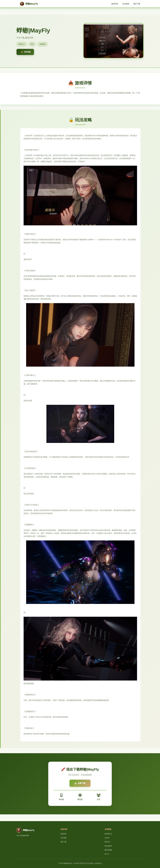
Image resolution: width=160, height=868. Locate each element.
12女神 (107, 838)
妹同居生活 (108, 834)
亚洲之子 (108, 842)
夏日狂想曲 (108, 850)
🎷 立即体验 (26, 52)
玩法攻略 (126, 4)
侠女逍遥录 (108, 846)
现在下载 (137, 4)
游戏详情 (115, 4)
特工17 (107, 854)
